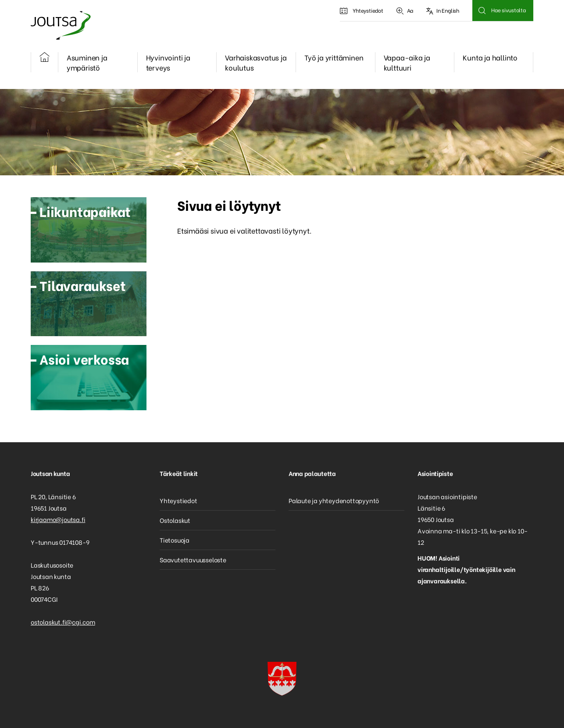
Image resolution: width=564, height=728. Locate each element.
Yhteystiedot (361, 11)
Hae (482, 11)
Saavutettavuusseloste (193, 559)
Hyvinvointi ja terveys (168, 62)
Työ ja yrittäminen (334, 57)
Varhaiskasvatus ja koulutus (256, 62)
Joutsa (60, 25)
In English (443, 11)
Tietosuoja (175, 540)
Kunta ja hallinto (490, 57)
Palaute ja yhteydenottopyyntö (334, 500)
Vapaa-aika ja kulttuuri (407, 62)
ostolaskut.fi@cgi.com (63, 622)
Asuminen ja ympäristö (87, 62)
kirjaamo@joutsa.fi (58, 519)
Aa (405, 11)
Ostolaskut (175, 520)
